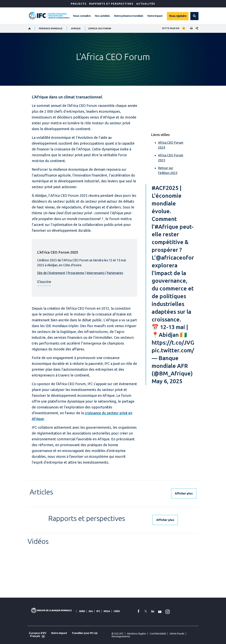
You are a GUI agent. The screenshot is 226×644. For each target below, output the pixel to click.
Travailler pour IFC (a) (85, 633)
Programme (76, 273)
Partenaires (115, 273)
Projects (79, 4)
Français (35, 636)
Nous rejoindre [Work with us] (178, 16)
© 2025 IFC (118, 634)
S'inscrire (44, 282)
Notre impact (155, 16)
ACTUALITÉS (146, 4)
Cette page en (171, 28)
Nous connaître (82, 16)
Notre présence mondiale (129, 16)
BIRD (82, 611)
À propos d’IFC (38, 633)
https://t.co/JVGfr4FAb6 (183, 342)
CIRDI (117, 611)
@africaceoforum (179, 257)
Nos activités (102, 16)
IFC (98, 611)
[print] (191, 28)
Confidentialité (158, 634)
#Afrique (166, 227)
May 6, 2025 (167, 381)
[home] (30, 29)
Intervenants (96, 273)
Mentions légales (137, 634)
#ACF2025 (165, 188)
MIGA (107, 611)
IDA (91, 611)
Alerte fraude (177, 634)
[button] (194, 16)
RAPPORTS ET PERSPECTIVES (111, 4)
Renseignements (121, 636)
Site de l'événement (51, 273)
